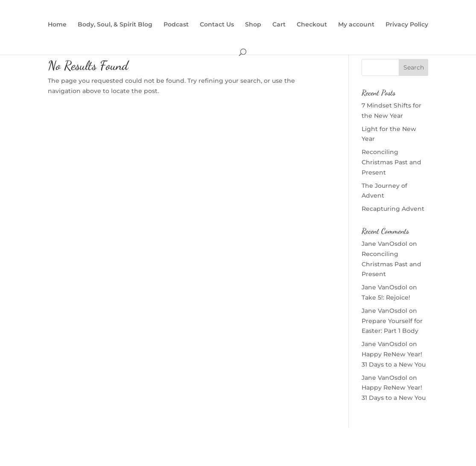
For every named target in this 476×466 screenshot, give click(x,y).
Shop (253, 25)
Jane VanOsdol (384, 244)
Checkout (312, 25)
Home (57, 25)
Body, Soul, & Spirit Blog (115, 25)
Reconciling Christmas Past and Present (391, 162)
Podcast (176, 25)
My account (356, 25)
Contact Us (217, 25)
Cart (279, 25)
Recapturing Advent (393, 209)
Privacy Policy (407, 25)
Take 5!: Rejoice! (386, 297)
